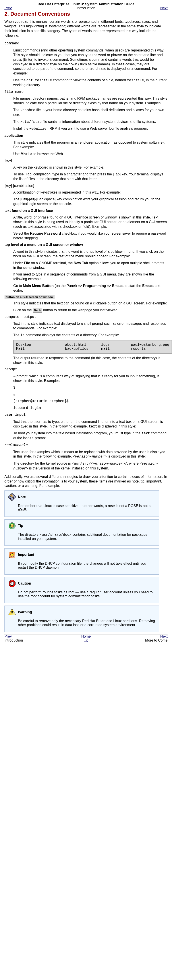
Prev (8, 8)
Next (164, 8)
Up (86, 641)
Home (86, 637)
